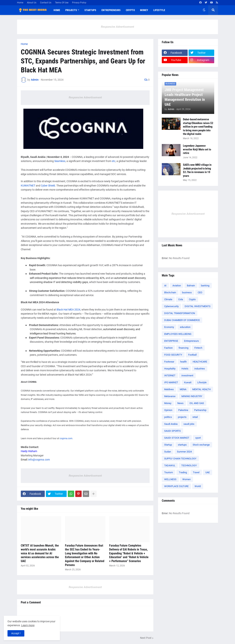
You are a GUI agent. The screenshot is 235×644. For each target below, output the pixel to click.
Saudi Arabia (171, 424)
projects (182, 417)
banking (205, 286)
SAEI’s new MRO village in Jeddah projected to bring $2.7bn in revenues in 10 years (197, 170)
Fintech (198, 348)
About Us (32, 3)
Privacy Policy (79, 3)
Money (168, 403)
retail (195, 417)
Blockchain (170, 292)
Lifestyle (202, 382)
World (198, 486)
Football (192, 355)
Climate (168, 299)
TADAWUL (170, 465)
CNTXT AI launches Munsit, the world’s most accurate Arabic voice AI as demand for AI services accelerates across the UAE (40, 553)
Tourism (169, 472)
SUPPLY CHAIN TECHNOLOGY (180, 459)
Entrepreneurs (191, 341)
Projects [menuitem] (71, 10)
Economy (169, 327)
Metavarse (170, 396)
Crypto (192, 299)
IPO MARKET (171, 382)
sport (198, 438)
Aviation (177, 286)
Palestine (183, 410)
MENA (183, 389)
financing (184, 348)
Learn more (28, 625)
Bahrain (191, 286)
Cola (181, 299)
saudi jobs (189, 424)
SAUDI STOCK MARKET (177, 438)
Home (20, 3)
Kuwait (188, 382)
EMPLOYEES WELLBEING (178, 334)
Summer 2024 (184, 452)
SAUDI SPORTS (172, 431)
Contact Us (46, 3)
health (183, 362)
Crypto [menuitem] (130, 10)
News (180, 403)
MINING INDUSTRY (192, 396)
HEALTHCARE (200, 362)
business (187, 292)
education (185, 327)
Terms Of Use (62, 3)
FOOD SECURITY (173, 355)
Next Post (146, 638)
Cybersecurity (171, 306)
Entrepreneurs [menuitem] (111, 10)
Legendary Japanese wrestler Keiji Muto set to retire (197, 149)
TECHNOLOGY (189, 465)
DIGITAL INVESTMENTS (198, 306)
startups (182, 445)
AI (165, 286)
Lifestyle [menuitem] (159, 10)
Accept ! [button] (16, 633)
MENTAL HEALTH (201, 389)
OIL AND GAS (197, 403)
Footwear (169, 362)
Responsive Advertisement (117, 27)
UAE (208, 472)
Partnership (200, 410)
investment (187, 375)
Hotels (185, 369)
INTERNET (170, 375)
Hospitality (170, 369)
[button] (204, 10)
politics (168, 417)
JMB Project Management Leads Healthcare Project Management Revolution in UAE (185, 97)
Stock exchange (201, 445)
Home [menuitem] (57, 10)
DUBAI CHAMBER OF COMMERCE (182, 320)
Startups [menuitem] (90, 10)
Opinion (168, 410)
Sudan (168, 452)
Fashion (168, 348)
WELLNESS (170, 479)
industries (200, 369)
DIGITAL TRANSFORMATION (180, 313)
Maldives (169, 389)
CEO (200, 292)
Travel (196, 472)
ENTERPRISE (171, 341)
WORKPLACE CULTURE (176, 486)
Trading (183, 472)
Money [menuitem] (144, 10)
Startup (168, 445)
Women (187, 479)
